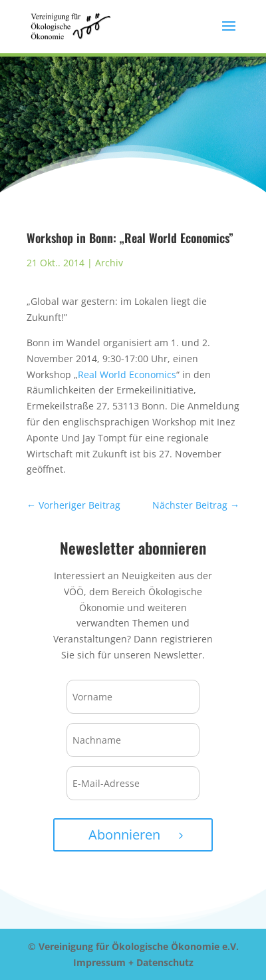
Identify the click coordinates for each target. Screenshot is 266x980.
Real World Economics (127, 374)
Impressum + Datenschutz (133, 962)
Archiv (109, 263)
